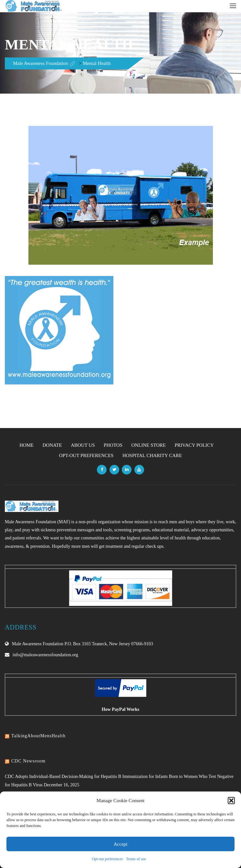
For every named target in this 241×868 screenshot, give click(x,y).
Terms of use (136, 859)
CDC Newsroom (28, 761)
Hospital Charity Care (152, 455)
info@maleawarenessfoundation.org (45, 655)
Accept (120, 844)
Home (26, 445)
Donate (52, 445)
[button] (231, 801)
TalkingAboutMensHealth (38, 736)
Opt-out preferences (107, 859)
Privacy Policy (194, 445)
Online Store (148, 445)
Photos (113, 445)
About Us (83, 445)
